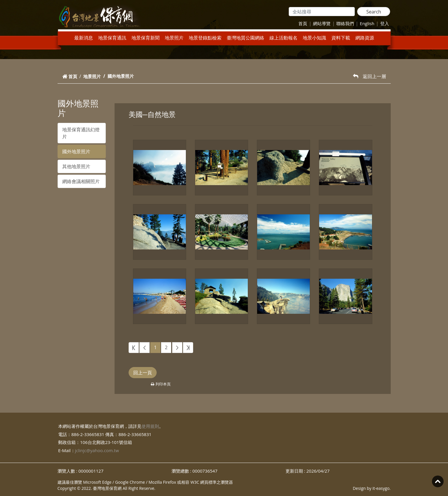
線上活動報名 (283, 38)
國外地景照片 (76, 151)
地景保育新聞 (146, 38)
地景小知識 (314, 38)
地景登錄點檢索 (205, 38)
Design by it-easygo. (372, 488)
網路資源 (365, 38)
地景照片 (174, 38)
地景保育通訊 (112, 38)
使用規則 (150, 426)
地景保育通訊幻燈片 (81, 133)
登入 (385, 23)
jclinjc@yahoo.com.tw (97, 450)
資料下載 (341, 38)
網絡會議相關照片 (81, 181)
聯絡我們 (345, 23)
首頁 (303, 23)
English (367, 23)
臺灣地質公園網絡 (245, 38)
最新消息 (84, 38)
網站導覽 (322, 23)
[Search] (322, 12)
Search (374, 12)
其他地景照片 (76, 166)
